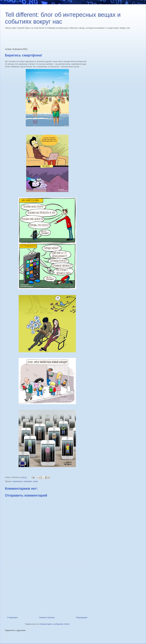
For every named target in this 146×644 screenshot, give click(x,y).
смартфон (28, 481)
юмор (35, 481)
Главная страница (47, 617)
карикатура (17, 481)
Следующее (12, 617)
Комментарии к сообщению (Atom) (55, 624)
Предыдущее (82, 617)
